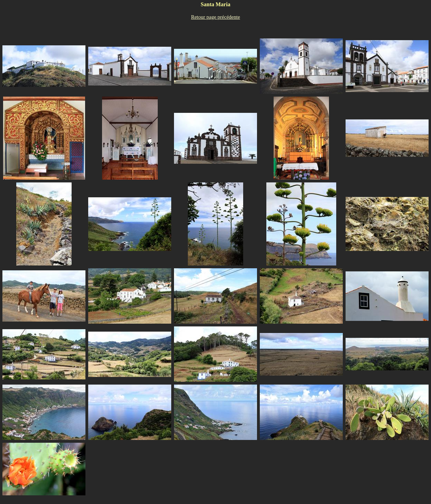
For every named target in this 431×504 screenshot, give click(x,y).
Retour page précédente (215, 17)
